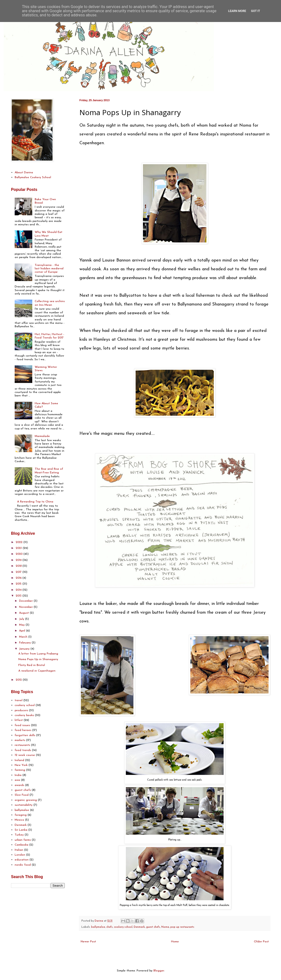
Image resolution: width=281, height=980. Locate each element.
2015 (19, 584)
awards (19, 785)
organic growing (26, 800)
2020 (20, 554)
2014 (19, 590)
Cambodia (22, 845)
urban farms (23, 840)
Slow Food (22, 795)
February (25, 643)
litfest (19, 720)
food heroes (23, 730)
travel (19, 700)
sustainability (24, 805)
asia (17, 780)
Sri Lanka (21, 830)
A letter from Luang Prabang (38, 654)
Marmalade (42, 436)
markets (20, 740)
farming (20, 770)
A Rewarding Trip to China (35, 502)
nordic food (23, 865)
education (22, 860)
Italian (19, 850)
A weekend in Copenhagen (37, 671)
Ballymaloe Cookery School (33, 177)
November (26, 607)
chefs (109, 927)
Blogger (159, 971)
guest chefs (153, 927)
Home (175, 942)
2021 (19, 548)
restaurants (22, 745)
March (24, 637)
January (25, 649)
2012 (19, 680)
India (18, 775)
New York (21, 765)
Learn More (237, 11)
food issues (22, 725)
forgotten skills (25, 735)
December (26, 601)
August (24, 613)
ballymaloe (98, 927)
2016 (19, 578)
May (22, 625)
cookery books (24, 715)
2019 (19, 560)
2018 (19, 566)
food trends (23, 750)
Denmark (139, 927)
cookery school (123, 927)
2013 (19, 596)
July (22, 619)
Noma (165, 927)
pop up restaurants (182, 927)
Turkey (19, 835)
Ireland (19, 760)
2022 (20, 542)
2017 (19, 572)
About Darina (24, 173)
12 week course (25, 755)
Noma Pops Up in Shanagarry (38, 659)
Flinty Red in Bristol (32, 665)
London (20, 855)
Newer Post (88, 942)
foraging (21, 815)
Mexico (19, 820)
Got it (255, 11)
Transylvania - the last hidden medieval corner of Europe (49, 269)
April (23, 631)
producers (21, 710)
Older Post (261, 942)
